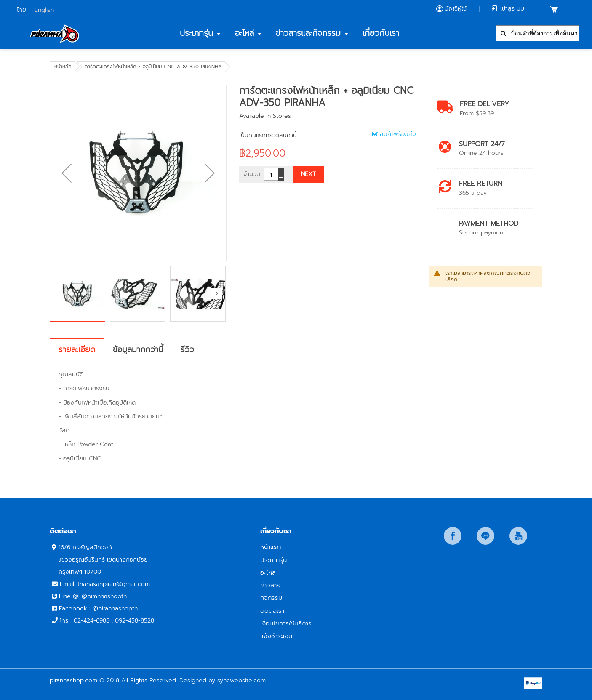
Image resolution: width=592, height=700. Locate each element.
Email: (69, 584)
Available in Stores (265, 116)
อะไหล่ (268, 572)
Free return (481, 183)
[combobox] (537, 33)
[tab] (77, 350)
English (44, 10)
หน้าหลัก (63, 67)
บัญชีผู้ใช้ (456, 9)
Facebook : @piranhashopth (98, 608)
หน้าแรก (271, 547)
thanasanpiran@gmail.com (114, 584)
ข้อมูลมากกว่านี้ (138, 350)
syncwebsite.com (241, 680)
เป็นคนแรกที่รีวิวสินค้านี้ (268, 135)
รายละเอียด (77, 350)
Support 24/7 (482, 144)
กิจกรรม (271, 598)
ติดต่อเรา (272, 611)
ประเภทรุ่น (273, 560)
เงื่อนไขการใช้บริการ (286, 623)
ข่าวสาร (270, 585)
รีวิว (187, 350)
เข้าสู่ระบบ (512, 9)
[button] (67, 173)
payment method (489, 223)
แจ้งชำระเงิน (276, 636)
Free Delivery (484, 104)
